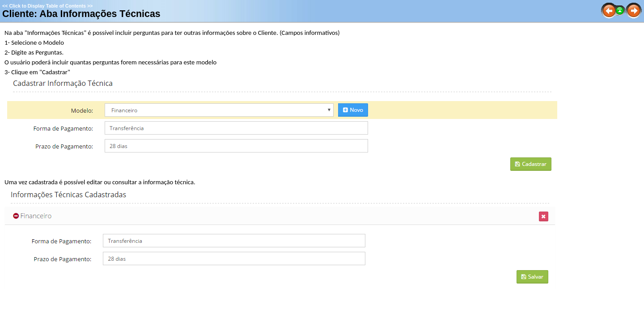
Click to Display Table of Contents (47, 6)
